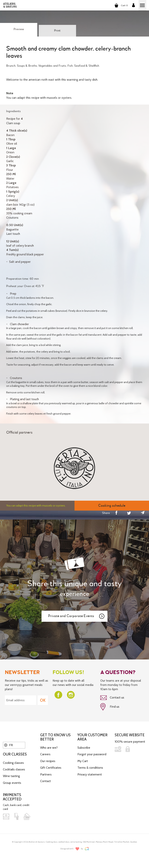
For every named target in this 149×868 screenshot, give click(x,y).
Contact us (112, 698)
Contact (45, 781)
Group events (12, 783)
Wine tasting (11, 776)
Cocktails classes (14, 769)
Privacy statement (90, 774)
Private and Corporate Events (76, 616)
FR (8, 745)
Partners (46, 774)
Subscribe (84, 748)
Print (57, 31)
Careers (45, 754)
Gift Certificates (51, 768)
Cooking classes (13, 763)
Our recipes (48, 761)
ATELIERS (10, 5)
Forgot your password (92, 754)
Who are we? (49, 748)
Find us (110, 707)
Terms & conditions (90, 768)
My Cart (83, 761)
